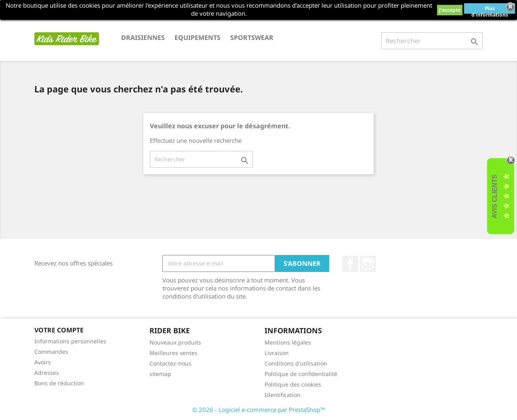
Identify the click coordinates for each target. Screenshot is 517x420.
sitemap (160, 374)
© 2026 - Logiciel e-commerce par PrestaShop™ (259, 410)
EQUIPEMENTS (198, 38)
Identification (283, 395)
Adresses (47, 373)
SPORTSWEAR (252, 38)
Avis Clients (495, 196)
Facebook (350, 264)
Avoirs (43, 362)
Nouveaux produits (175, 342)
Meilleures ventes (173, 353)
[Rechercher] (432, 41)
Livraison (277, 353)
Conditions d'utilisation (296, 363)
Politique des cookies (293, 384)
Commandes (51, 352)
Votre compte (59, 330)
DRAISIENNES (143, 38)
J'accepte (450, 10)
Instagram (368, 264)
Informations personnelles (70, 341)
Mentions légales (288, 342)
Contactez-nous (170, 363)
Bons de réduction (59, 383)
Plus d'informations (490, 9)
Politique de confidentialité (301, 374)
